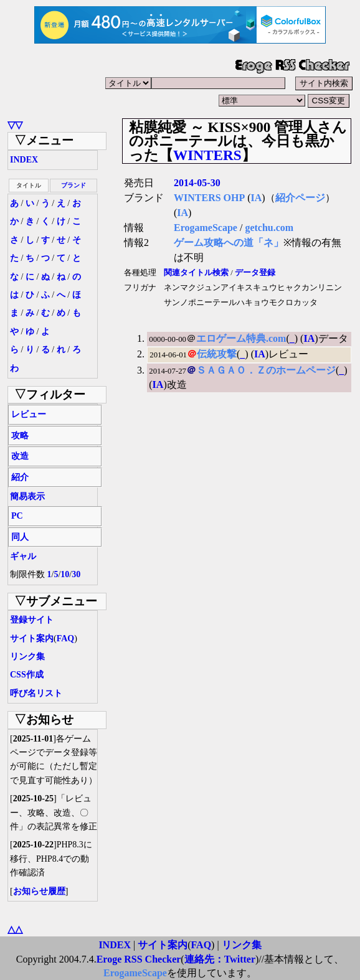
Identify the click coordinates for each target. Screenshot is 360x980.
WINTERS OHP (209, 198)
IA (257, 198)
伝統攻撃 (217, 354)
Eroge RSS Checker (139, 959)
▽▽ (15, 125)
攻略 (20, 436)
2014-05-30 (197, 183)
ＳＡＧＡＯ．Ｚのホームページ (266, 370)
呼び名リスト (36, 693)
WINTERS (207, 155)
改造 (20, 456)
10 (65, 574)
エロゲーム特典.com (241, 338)
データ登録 (255, 273)
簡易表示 (27, 497)
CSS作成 (27, 675)
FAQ (66, 638)
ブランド (73, 185)
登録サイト (32, 620)
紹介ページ (300, 198)
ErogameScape (206, 228)
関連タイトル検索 (196, 273)
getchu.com (269, 228)
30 (76, 574)
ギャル (23, 556)
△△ (15, 929)
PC (17, 516)
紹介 (20, 477)
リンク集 (27, 657)
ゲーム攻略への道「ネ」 (229, 243)
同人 (20, 537)
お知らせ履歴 (39, 891)
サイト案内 (32, 638)
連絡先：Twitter (220, 959)
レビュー (29, 414)
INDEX (24, 160)
